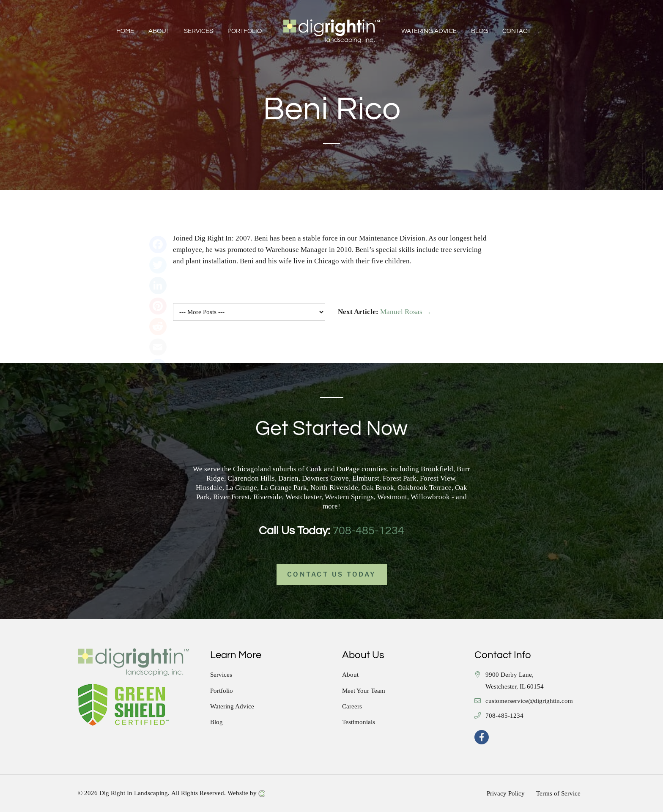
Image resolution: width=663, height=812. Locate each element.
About (350, 675)
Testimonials (359, 722)
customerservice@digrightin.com (529, 701)
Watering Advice (232, 707)
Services (221, 675)
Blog (216, 722)
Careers (352, 707)
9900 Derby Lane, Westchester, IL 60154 (515, 681)
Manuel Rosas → (406, 312)
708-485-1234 (368, 531)
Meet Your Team (364, 691)
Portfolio (222, 691)
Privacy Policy (506, 793)
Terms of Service (558, 793)
